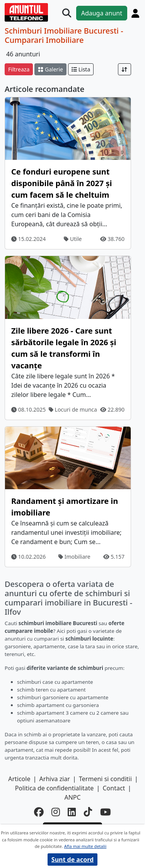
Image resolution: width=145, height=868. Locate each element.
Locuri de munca (73, 409)
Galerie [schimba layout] (50, 69)
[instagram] (56, 812)
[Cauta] (67, 13)
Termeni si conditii (105, 779)
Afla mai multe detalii (85, 846)
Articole (19, 779)
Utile (73, 239)
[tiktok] (88, 812)
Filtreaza (19, 69)
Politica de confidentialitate (55, 788)
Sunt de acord (72, 860)
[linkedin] (72, 812)
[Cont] (135, 13)
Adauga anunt (102, 13)
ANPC (72, 797)
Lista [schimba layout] (81, 69)
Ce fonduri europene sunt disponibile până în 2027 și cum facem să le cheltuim (61, 183)
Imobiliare (74, 557)
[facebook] (39, 812)
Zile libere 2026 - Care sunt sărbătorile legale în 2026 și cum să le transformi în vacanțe (64, 348)
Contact (114, 788)
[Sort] (125, 69)
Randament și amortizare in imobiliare (65, 507)
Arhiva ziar (55, 779)
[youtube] (106, 812)
